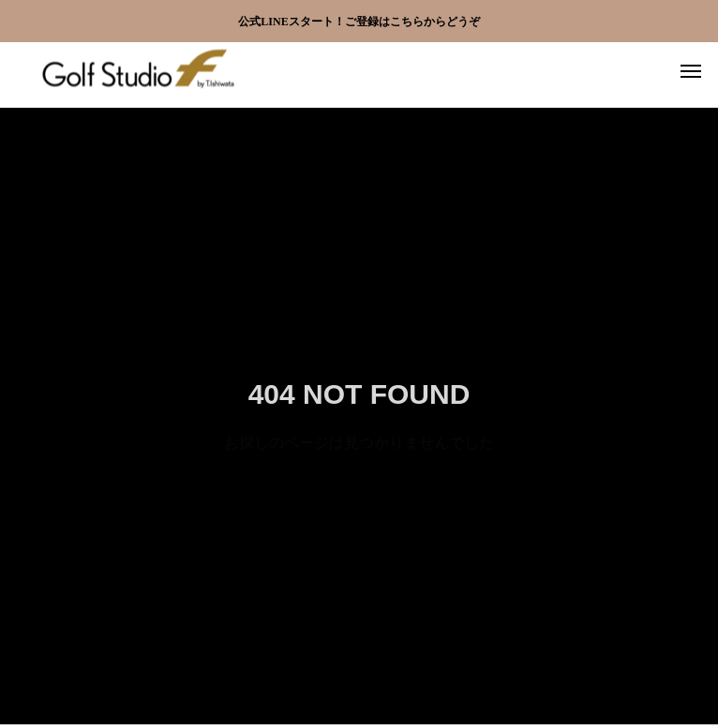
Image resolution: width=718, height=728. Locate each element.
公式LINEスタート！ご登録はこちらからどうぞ (359, 22)
